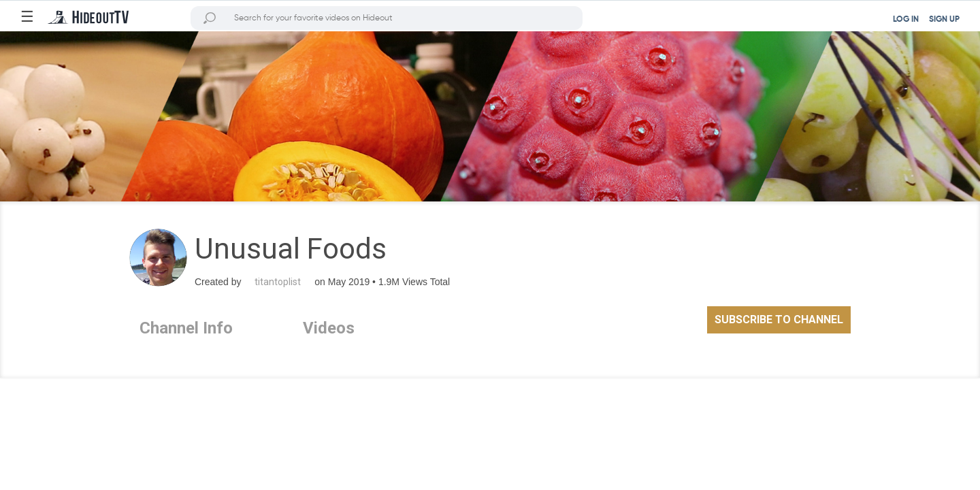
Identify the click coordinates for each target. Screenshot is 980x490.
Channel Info (186, 328)
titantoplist (278, 282)
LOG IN (906, 20)
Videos (329, 328)
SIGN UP (944, 20)
